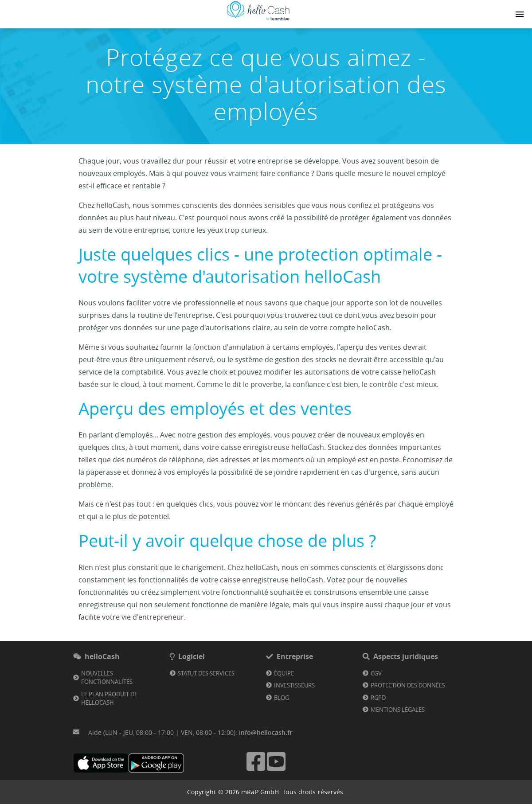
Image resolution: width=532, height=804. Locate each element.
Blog (282, 698)
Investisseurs (294, 685)
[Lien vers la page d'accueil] (258, 20)
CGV (376, 673)
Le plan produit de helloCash (109, 699)
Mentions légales (398, 710)
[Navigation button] (520, 14)
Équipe (284, 673)
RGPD (378, 698)
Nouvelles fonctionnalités (107, 678)
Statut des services (206, 673)
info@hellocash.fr (266, 732)
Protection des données (408, 685)
